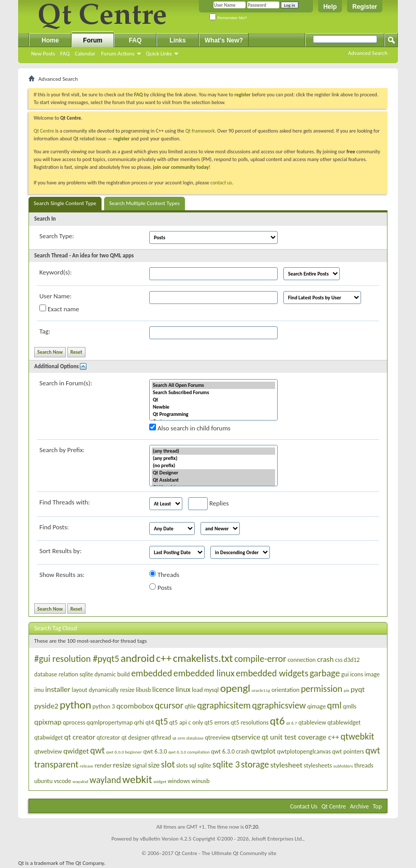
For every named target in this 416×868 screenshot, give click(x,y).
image (372, 674)
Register (365, 7)
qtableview (312, 722)
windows (179, 781)
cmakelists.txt (203, 658)
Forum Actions (118, 54)
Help (330, 7)
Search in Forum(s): (66, 383)
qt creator (80, 737)
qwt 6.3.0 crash (230, 751)
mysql (211, 690)
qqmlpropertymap (110, 722)
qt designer (135, 737)
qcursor (169, 705)
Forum (92, 40)
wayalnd (80, 781)
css (339, 660)
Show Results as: (62, 575)
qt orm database (188, 738)
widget (160, 781)
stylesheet (286, 765)
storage (255, 764)
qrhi (139, 722)
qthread (161, 737)
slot (168, 764)
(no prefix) (213, 466)
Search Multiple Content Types (145, 203)
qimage (317, 706)
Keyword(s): (56, 272)
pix (347, 690)
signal (139, 765)
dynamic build (112, 674)
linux (183, 689)
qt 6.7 (291, 723)
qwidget (76, 751)
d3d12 (352, 660)
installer (58, 689)
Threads (164, 574)
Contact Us (304, 806)
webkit (137, 779)
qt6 (277, 721)
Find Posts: (54, 527)
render (103, 765)
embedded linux (204, 673)
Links (177, 40)
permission (322, 689)
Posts (161, 587)
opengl (235, 688)
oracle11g (261, 690)
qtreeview (217, 737)
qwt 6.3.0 (155, 751)
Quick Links (159, 54)
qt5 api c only (186, 722)
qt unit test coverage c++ (300, 737)
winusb (201, 781)
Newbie (213, 407)
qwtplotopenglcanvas (304, 751)
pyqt (358, 689)
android (138, 658)
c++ (164, 658)
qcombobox (135, 706)
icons (357, 674)
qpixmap (48, 722)
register (121, 139)
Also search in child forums (190, 428)
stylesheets (318, 765)
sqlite (204, 765)
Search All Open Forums (213, 385)
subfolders (343, 766)
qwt (97, 750)
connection (302, 660)
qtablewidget (344, 722)
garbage (325, 673)
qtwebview (48, 751)
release (87, 766)
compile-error (260, 659)
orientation (285, 690)
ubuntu (43, 781)
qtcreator (109, 737)
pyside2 (46, 706)
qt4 (150, 722)
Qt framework (200, 131)
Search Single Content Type (65, 203)
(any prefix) (213, 458)
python (75, 705)
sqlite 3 (226, 764)
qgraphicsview (279, 705)
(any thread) (213, 451)
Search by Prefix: (62, 450)
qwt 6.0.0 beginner (124, 752)
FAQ (65, 54)
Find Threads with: (65, 502)
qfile (190, 706)
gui (345, 674)
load (197, 690)
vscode (63, 781)
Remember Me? (228, 18)
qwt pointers (348, 751)
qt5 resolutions (249, 722)
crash (325, 659)
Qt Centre (44, 131)
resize (122, 765)
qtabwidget (48, 737)
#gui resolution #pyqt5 (77, 659)
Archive (360, 806)
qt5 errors (217, 722)
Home (50, 40)
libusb (143, 690)
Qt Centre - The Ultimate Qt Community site (225, 853)
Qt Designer (213, 473)
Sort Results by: (60, 551)
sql (193, 765)
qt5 (162, 721)
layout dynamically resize (103, 690)
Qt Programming (213, 414)
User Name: (55, 296)
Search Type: (57, 236)
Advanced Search (368, 53)
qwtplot (263, 751)
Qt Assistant (213, 480)
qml (334, 705)
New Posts (43, 54)
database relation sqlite (64, 674)
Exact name (59, 309)
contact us (221, 183)
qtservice (246, 737)
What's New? (224, 40)
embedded (152, 673)
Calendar (85, 54)
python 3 (104, 706)
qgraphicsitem (224, 705)
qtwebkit (357, 736)
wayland (105, 780)
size (154, 765)
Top (377, 806)
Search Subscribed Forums (213, 393)
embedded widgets (272, 673)
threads (364, 765)
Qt (213, 400)
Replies (209, 504)
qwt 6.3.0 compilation (189, 752)
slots (182, 765)
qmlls (350, 706)
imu (39, 690)
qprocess (74, 722)
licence (163, 689)
